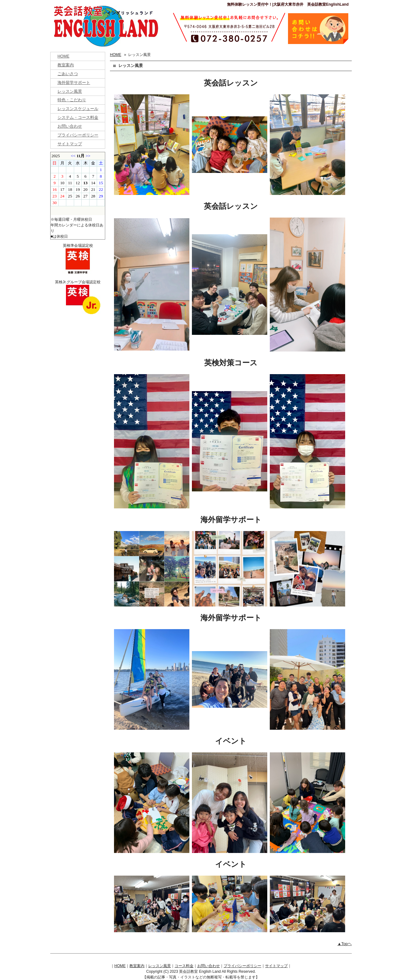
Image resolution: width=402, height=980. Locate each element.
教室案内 (66, 65)
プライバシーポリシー (78, 135)
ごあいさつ (68, 74)
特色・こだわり (72, 100)
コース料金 (184, 966)
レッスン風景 (70, 91)
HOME (63, 56)
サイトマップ (70, 144)
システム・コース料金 (78, 118)
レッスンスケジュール (78, 109)
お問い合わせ (70, 126)
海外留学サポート (74, 83)
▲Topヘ (345, 944)
